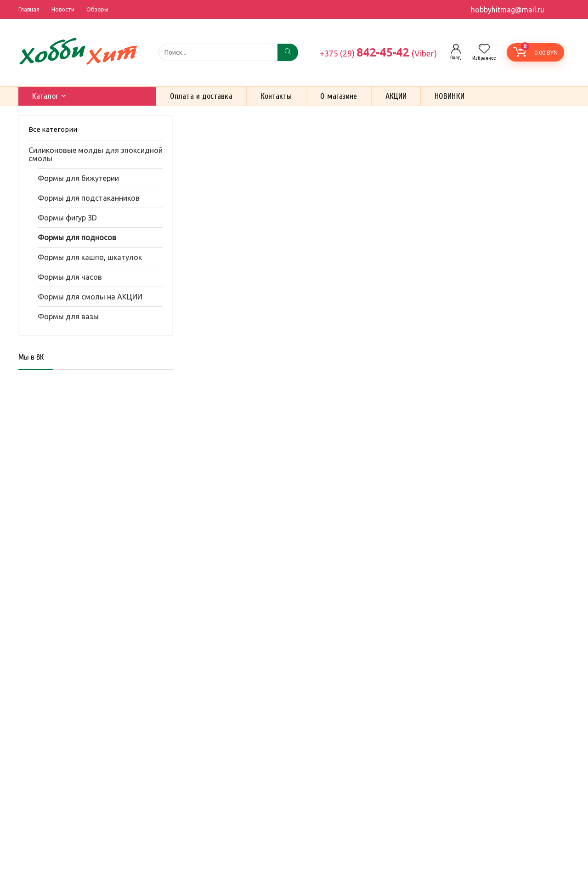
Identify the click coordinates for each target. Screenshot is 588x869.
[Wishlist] (484, 49)
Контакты (276, 96)
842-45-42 (378, 52)
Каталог (45, 96)
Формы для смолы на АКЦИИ (90, 297)
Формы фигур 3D (67, 218)
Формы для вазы (68, 316)
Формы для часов (70, 277)
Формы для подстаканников (89, 198)
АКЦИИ (396, 96)
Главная (29, 9)
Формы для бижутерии (78, 178)
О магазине (339, 96)
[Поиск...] (288, 52)
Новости (63, 9)
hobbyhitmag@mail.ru (508, 10)
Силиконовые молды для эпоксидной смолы (96, 154)
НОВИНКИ (449, 96)
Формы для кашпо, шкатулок (90, 257)
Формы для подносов (77, 237)
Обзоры (97, 9)
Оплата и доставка (201, 96)
